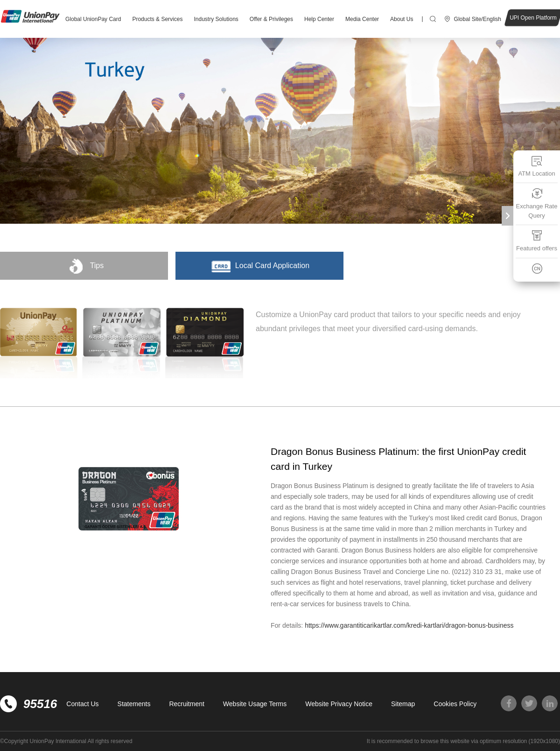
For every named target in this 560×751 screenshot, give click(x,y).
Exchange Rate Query (537, 203)
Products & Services (157, 19)
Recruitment (186, 704)
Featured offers (537, 241)
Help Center (319, 19)
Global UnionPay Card (93, 19)
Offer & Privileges (271, 19)
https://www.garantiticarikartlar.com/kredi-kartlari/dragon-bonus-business (409, 625)
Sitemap (403, 704)
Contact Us (82, 704)
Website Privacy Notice (339, 704)
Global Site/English (478, 19)
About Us (402, 19)
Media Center (362, 19)
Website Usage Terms (255, 704)
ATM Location (536, 166)
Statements (134, 704)
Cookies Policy (455, 704)
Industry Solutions (216, 19)
